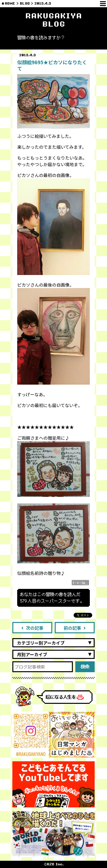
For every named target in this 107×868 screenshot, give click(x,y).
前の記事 (75, 628)
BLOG (25, 4)
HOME (10, 4)
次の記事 (32, 628)
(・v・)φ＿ (80, 582)
